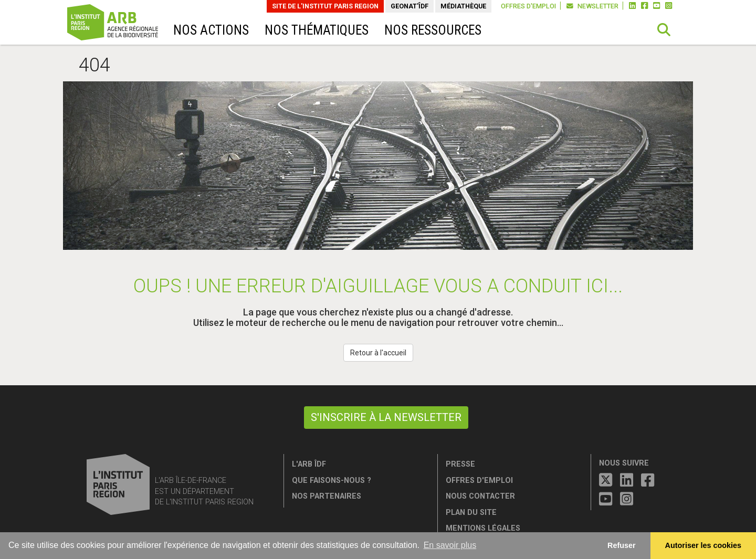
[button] (664, 30)
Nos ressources (433, 30)
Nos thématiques (317, 30)
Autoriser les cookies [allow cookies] (703, 545)
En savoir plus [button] (450, 545)
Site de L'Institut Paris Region (325, 6)
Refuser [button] (622, 545)
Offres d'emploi (528, 6)
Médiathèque (463, 6)
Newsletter (592, 6)
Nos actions (211, 30)
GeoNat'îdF (409, 6)
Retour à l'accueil (378, 353)
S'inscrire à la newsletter (386, 417)
